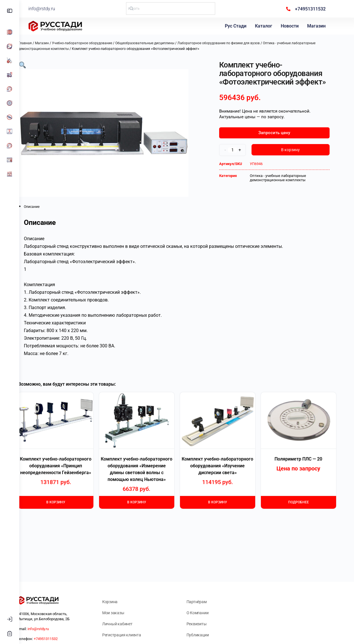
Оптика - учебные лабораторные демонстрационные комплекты (288, 178)
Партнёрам (206, 602)
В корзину (300, 150)
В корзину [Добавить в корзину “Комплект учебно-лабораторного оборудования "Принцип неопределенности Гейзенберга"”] (65, 502)
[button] (32, 65)
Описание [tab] (41, 207)
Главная (35, 43)
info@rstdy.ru (59, 9)
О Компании (207, 613)
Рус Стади (237, 26)
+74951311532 (65, 639)
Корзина (124, 602)
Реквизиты (206, 624)
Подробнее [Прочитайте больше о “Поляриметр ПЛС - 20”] (308, 502)
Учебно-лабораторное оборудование (92, 43)
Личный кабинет (132, 624)
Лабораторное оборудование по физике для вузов (228, 43)
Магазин (318, 26)
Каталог (265, 26)
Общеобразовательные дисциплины (154, 43)
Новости (291, 26)
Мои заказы (128, 613)
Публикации (207, 635)
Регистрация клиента (136, 635)
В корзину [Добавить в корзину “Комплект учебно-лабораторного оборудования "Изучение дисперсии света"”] (227, 502)
